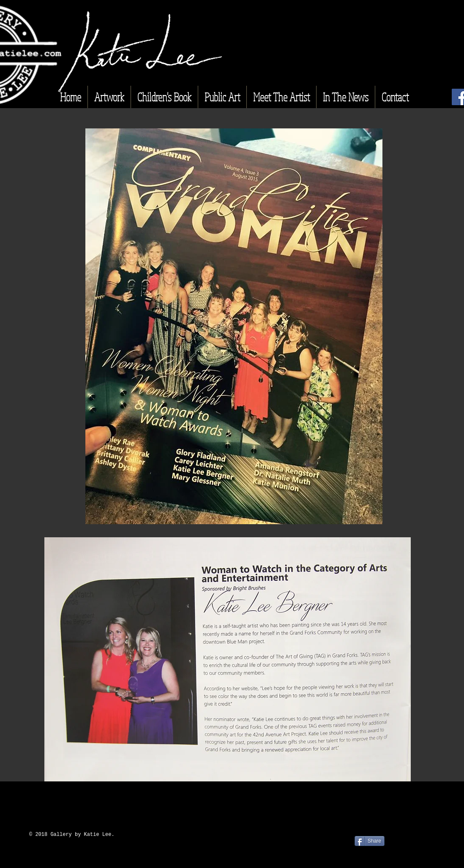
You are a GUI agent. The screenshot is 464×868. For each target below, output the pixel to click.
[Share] (370, 841)
